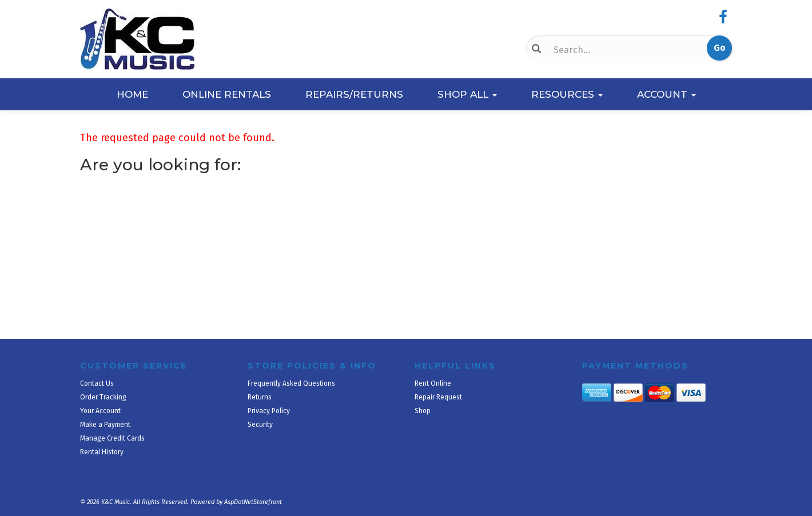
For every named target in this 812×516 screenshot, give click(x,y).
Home (132, 94)
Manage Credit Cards (112, 438)
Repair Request (438, 397)
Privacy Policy (269, 411)
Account (666, 94)
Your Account (100, 411)
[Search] (609, 50)
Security (260, 425)
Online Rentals (227, 94)
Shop (423, 411)
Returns (260, 397)
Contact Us (97, 383)
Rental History (102, 452)
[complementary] (729, 453)
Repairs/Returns (354, 94)
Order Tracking (103, 397)
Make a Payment (105, 425)
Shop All (467, 94)
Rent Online (433, 383)
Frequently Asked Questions (291, 383)
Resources (567, 94)
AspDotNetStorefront (253, 502)
